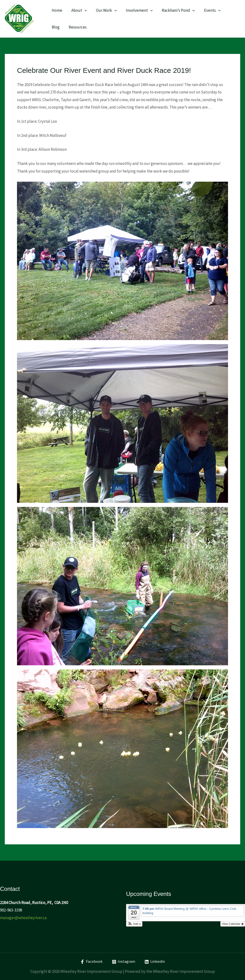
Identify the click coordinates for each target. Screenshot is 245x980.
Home (56, 10)
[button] (134, 924)
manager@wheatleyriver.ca (23, 918)
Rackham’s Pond (174, 10)
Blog (227, 10)
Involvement (136, 10)
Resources (60, 27)
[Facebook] (91, 962)
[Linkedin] (155, 962)
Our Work (104, 10)
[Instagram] (124, 962)
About (78, 10)
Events (207, 10)
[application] (83, 10)
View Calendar (233, 924)
